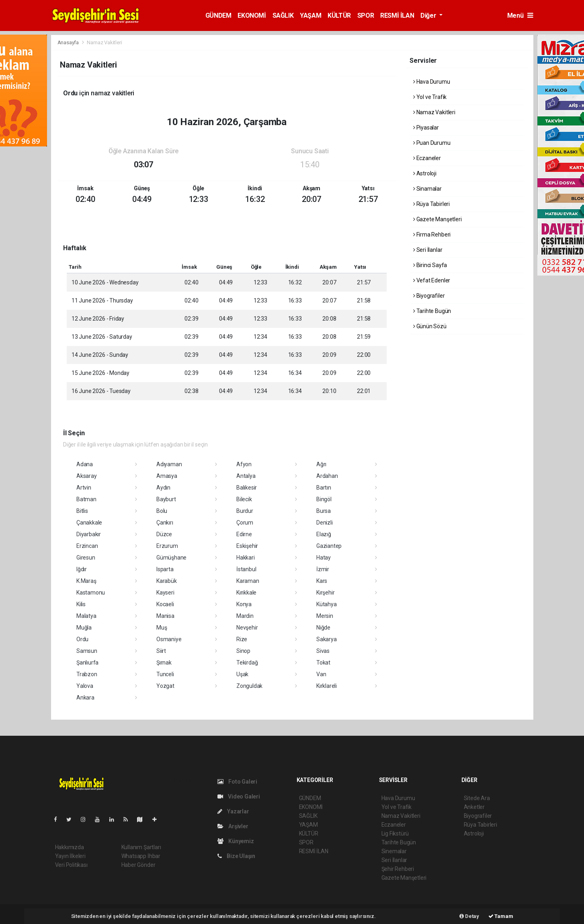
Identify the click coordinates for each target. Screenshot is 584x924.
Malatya (86, 616)
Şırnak (164, 663)
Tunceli (165, 674)
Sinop (243, 651)
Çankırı (165, 523)
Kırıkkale (246, 593)
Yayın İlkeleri (70, 856)
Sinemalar (394, 851)
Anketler (474, 807)
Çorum (245, 523)
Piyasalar (426, 128)
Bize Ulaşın (237, 856)
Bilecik (244, 499)
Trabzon (87, 674)
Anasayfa (69, 42)
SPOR (366, 15)
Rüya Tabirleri (431, 204)
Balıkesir (247, 488)
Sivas (323, 651)
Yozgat (165, 686)
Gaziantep (329, 546)
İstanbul (246, 569)
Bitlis (82, 511)
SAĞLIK (283, 15)
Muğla (84, 628)
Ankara (85, 698)
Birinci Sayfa (430, 265)
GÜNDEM (218, 15)
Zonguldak (249, 686)
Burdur (245, 511)
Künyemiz (236, 841)
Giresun (86, 558)
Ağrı (321, 464)
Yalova (85, 686)
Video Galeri (239, 796)
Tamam (501, 916)
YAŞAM (310, 15)
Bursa (324, 511)
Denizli (325, 523)
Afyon (244, 464)
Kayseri (165, 593)
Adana (85, 464)
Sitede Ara (477, 798)
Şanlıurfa (87, 663)
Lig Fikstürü (395, 833)
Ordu (82, 639)
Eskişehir (247, 546)
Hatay (324, 558)
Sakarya (327, 639)
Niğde (323, 628)
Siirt (161, 651)
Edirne (244, 534)
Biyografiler (429, 296)
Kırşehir (325, 593)
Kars (322, 581)
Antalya (246, 476)
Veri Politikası (71, 865)
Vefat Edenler (432, 280)
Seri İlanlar (428, 250)
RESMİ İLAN (397, 15)
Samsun (87, 651)
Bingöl (324, 499)
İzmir (323, 569)
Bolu (162, 511)
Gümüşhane (171, 558)
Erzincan (87, 546)
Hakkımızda (70, 847)
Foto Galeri (238, 782)
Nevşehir (247, 628)
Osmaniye (169, 639)
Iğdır (82, 569)
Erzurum (167, 546)
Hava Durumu (432, 82)
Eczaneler (427, 158)
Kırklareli (327, 686)
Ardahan (327, 476)
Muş (162, 628)
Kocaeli (165, 604)
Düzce (164, 534)
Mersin (325, 616)
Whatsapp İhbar (141, 856)
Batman (86, 499)
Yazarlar (233, 811)
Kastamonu (91, 593)
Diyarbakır (89, 534)
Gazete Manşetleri (437, 219)
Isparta (165, 569)
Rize (242, 639)
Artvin (84, 488)
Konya (244, 604)
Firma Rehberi (432, 235)
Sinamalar (427, 189)
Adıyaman (169, 464)
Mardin (245, 616)
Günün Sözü (430, 326)
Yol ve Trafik (430, 97)
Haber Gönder (138, 865)
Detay (469, 916)
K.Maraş (86, 581)
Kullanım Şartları (141, 847)
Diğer (429, 15)
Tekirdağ (247, 663)
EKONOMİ (252, 15)
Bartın (324, 488)
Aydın (163, 488)
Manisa (165, 616)
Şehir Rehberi (398, 869)
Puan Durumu (432, 143)
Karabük (167, 581)
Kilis (81, 604)
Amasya (167, 476)
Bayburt (166, 499)
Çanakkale (89, 523)
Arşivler (233, 826)
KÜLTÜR (339, 15)
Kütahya (327, 604)
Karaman (248, 581)
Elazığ (324, 534)
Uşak (242, 674)
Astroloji (425, 173)
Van (321, 674)
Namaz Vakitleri (104, 42)
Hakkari (246, 558)
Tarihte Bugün (432, 311)
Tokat (323, 663)
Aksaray (87, 476)
